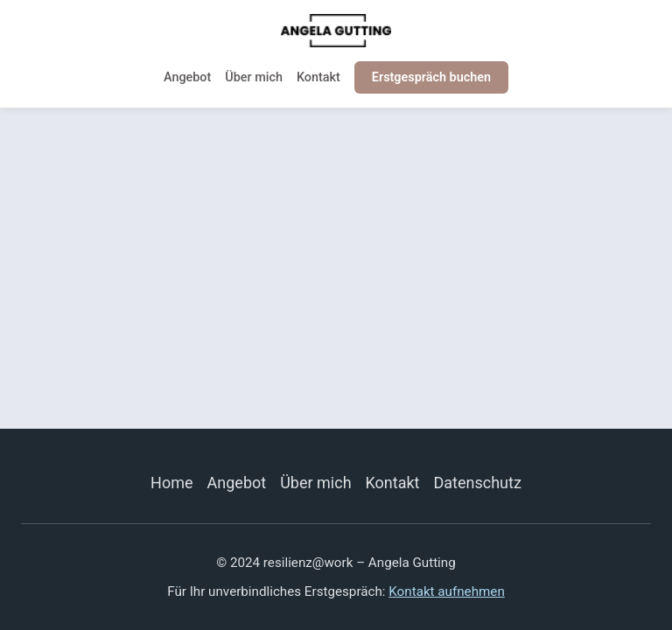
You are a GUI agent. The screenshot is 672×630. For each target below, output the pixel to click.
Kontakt (318, 77)
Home (171, 483)
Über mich (254, 77)
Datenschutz (478, 483)
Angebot (187, 77)
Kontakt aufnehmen (447, 591)
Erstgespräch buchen (431, 77)
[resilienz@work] (336, 31)
